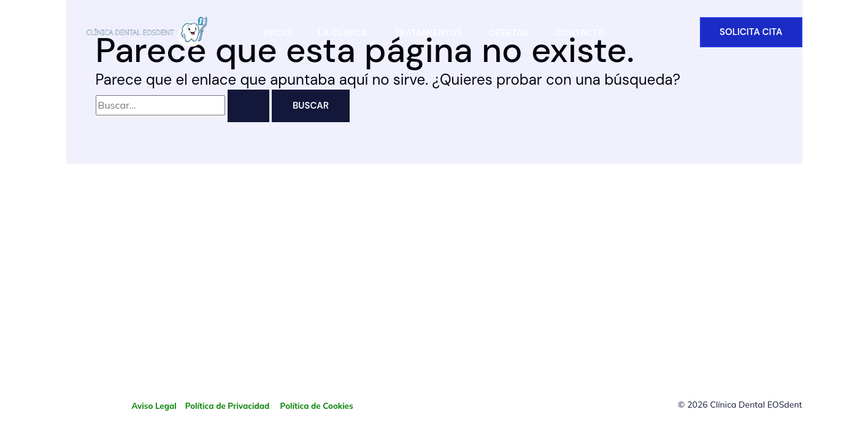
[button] (751, 32)
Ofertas (509, 33)
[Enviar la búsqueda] (248, 106)
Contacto (580, 33)
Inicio (277, 33)
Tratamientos (428, 33)
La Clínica (343, 33)
